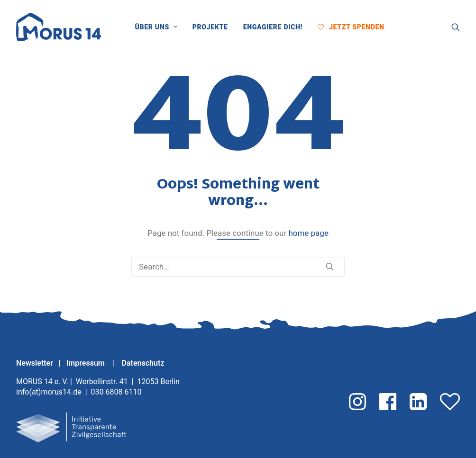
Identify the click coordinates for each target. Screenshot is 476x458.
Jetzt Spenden (357, 27)
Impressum (87, 363)
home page (308, 233)
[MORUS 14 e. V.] (59, 27)
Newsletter (35, 363)
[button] (399, 27)
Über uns (156, 27)
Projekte (210, 27)
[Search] (238, 267)
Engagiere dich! (273, 27)
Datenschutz (143, 363)
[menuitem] (160, 27)
